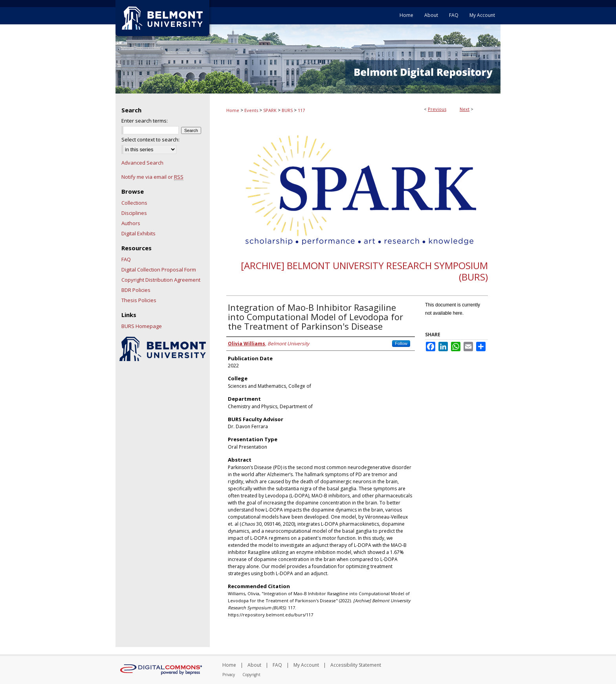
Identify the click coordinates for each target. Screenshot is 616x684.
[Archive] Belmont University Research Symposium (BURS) (364, 271)
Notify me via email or (152, 177)
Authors (131, 223)
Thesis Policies (139, 300)
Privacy (229, 675)
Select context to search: (150, 139)
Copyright (251, 675)
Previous (437, 109)
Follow (401, 343)
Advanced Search (142, 163)
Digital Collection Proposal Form (159, 270)
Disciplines (134, 213)
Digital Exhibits (138, 233)
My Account (306, 665)
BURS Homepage (142, 326)
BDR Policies (136, 290)
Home (233, 110)
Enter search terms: (145, 121)
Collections (134, 203)
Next (465, 109)
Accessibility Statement (356, 665)
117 (301, 110)
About (254, 665)
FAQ (126, 259)
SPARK (270, 110)
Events (251, 110)
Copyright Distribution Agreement (161, 280)
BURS (287, 110)
